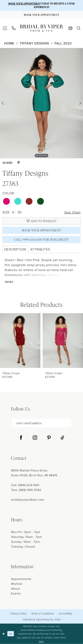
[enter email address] (41, 423)
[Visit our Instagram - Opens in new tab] (35, 438)
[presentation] (20, 341)
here (41, 641)
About (15, 589)
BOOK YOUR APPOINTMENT (25, 4)
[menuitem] (5, 28)
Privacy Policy (19, 613)
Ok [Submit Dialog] (11, 634)
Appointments (21, 579)
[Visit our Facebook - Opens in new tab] (21, 438)
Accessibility (65, 613)
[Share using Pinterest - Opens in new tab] (19, 163)
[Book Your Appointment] (41, 15)
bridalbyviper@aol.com (28, 500)
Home (9, 43)
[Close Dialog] (4, 634)
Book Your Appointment (42, 230)
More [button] (9, 282)
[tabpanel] (41, 103)
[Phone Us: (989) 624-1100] (14, 28)
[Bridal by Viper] (41, 28)
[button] (5, 28)
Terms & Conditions (43, 613)
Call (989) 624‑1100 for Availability (42, 239)
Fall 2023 (63, 43)
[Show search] (79, 28)
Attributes (40, 249)
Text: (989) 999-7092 (26, 490)
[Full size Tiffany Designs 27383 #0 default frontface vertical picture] (41, 103)
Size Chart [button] (72, 212)
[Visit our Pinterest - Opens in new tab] (49, 438)
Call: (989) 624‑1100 (25, 485)
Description (15, 249)
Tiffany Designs (34, 43)
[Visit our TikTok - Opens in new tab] (62, 438)
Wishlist (17, 584)
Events (16, 594)
